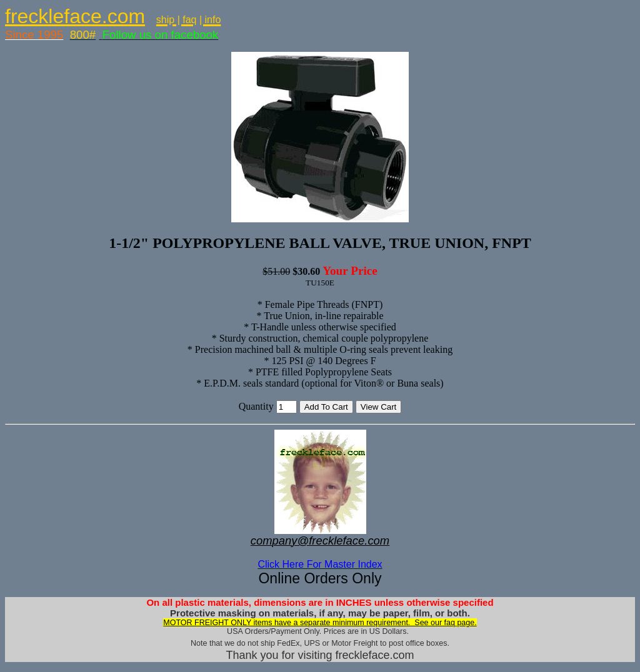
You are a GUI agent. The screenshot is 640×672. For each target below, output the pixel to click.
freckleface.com (75, 16)
